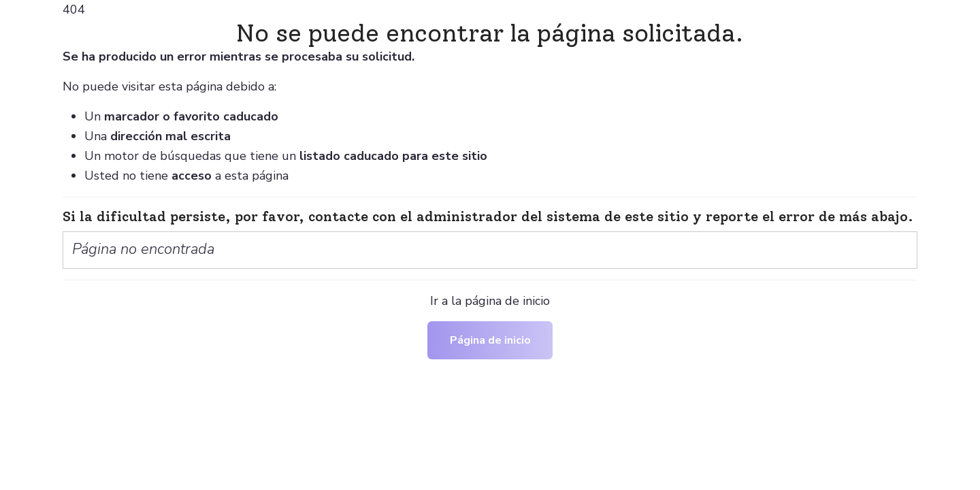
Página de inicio (490, 340)
